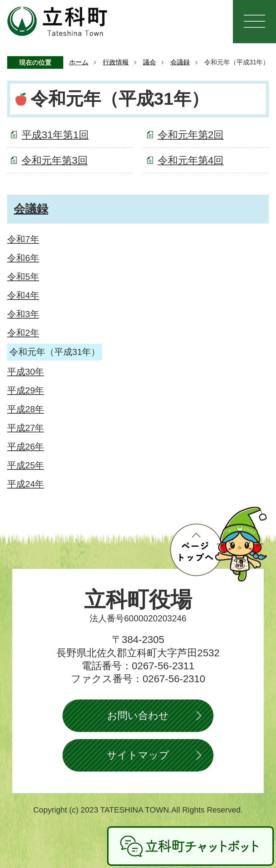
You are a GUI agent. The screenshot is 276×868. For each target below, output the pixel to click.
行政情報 (116, 62)
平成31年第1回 (55, 135)
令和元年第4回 (191, 160)
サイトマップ (138, 755)
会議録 (180, 62)
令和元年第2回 (191, 135)
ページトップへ (218, 544)
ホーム (79, 62)
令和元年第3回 (55, 160)
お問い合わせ (138, 716)
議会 (149, 62)
